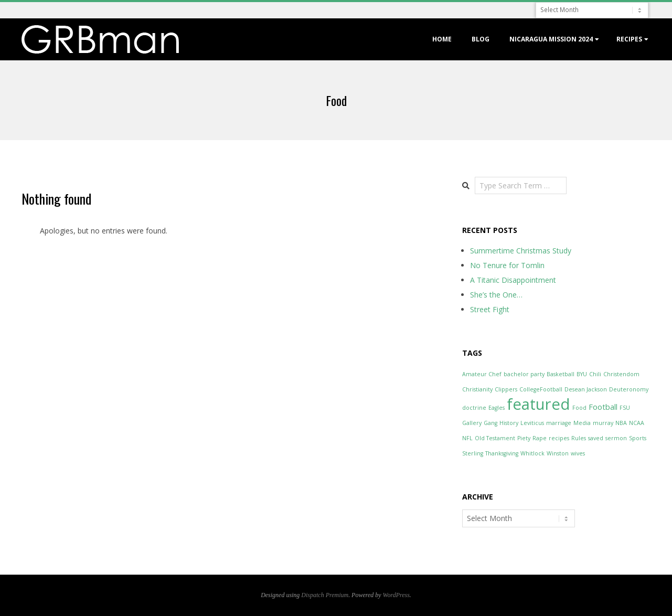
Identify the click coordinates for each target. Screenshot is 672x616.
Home (442, 39)
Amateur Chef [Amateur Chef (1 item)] (482, 374)
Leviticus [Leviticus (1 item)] (532, 423)
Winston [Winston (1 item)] (558, 453)
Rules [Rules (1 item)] (579, 438)
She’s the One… (496, 295)
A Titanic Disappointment (513, 280)
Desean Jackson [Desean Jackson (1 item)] (586, 389)
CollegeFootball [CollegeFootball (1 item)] (541, 389)
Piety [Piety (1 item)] (524, 438)
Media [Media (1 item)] (582, 423)
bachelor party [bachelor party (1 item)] (524, 374)
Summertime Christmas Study (521, 251)
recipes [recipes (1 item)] (559, 438)
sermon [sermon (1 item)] (616, 438)
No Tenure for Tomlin (507, 265)
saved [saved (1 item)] (596, 438)
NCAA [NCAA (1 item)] (637, 423)
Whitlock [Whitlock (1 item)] (532, 453)
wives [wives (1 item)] (578, 453)
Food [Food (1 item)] (579, 408)
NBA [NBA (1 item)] (621, 423)
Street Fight (490, 309)
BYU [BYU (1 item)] (582, 374)
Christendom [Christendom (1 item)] (621, 374)
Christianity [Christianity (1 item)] (477, 389)
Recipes (629, 39)
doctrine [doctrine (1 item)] (474, 408)
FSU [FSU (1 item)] (625, 408)
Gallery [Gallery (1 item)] (472, 423)
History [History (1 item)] (509, 423)
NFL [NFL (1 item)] (467, 438)
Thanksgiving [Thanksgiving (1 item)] (502, 453)
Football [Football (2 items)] (603, 407)
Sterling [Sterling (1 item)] (473, 453)
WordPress (396, 595)
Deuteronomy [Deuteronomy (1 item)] (629, 389)
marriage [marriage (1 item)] (559, 423)
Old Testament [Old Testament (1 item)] (495, 438)
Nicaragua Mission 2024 (551, 39)
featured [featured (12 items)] (538, 404)
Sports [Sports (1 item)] (638, 438)
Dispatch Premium (325, 595)
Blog (481, 39)
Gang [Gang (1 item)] (490, 423)
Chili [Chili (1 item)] (595, 374)
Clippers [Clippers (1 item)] (506, 389)
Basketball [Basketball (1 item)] (561, 374)
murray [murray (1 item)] (603, 423)
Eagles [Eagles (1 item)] (497, 408)
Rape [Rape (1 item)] (540, 438)
